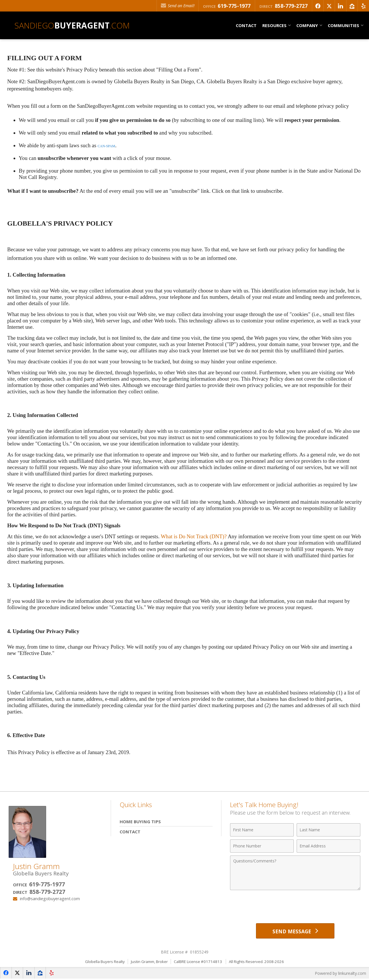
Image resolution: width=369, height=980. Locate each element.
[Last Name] (328, 830)
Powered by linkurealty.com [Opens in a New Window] (340, 974)
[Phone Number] (262, 846)
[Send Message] (295, 931)
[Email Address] (328, 846)
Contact (246, 25)
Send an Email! (175, 6)
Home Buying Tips (140, 822)
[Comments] (295, 873)
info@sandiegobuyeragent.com (50, 898)
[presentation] (295, 907)
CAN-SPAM (107, 146)
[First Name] (262, 830)
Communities (343, 25)
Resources (274, 25)
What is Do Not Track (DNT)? (194, 536)
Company (307, 25)
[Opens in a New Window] (316, 6)
